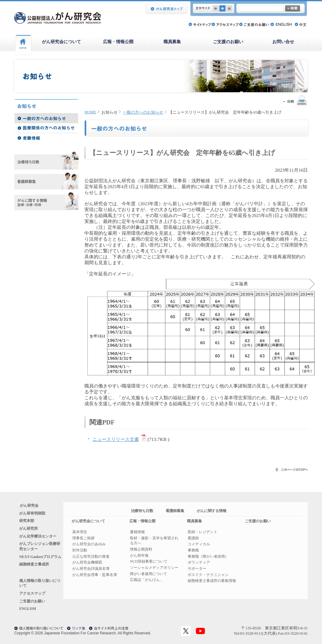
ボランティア (199, 562)
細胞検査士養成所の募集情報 (212, 581)
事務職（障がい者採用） (208, 556)
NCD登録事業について (149, 561)
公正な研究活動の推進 (91, 556)
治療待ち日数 (142, 511)
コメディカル (199, 544)
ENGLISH (28, 609)
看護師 (193, 538)
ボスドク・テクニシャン (208, 575)
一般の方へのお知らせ (143, 112)
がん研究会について (61, 42)
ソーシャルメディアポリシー (154, 568)
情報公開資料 (141, 549)
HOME (91, 112)
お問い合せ (283, 42)
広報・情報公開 (118, 42)
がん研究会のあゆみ (89, 544)
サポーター (197, 569)
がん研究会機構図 (87, 562)
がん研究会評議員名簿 (91, 569)
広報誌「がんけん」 (147, 580)
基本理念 (80, 532)
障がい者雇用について (149, 574)
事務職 (193, 550)
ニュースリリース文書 (116, 439)
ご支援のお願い (228, 42)
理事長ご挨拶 (83, 538)
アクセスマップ (32, 593)
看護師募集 (175, 511)
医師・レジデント (203, 532)
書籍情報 (137, 532)
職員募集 (172, 42)
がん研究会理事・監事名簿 (95, 575)
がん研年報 (139, 556)
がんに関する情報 (212, 511)
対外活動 (80, 550)
